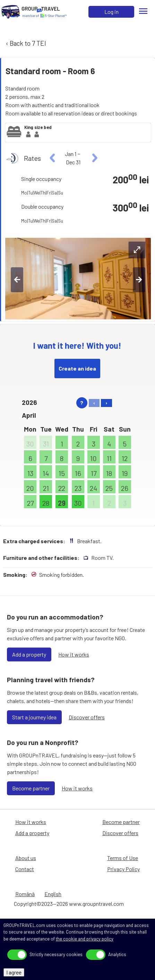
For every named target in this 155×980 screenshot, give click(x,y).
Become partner (31, 788)
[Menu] (143, 12)
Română (25, 894)
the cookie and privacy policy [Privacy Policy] (85, 939)
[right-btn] (139, 280)
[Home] (11, 12)
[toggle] (17, 955)
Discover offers (87, 717)
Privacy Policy (123, 869)
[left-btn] (17, 280)
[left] (53, 158)
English (53, 894)
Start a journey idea (34, 717)
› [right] (106, 403)
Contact (25, 869)
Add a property (29, 654)
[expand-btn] (137, 250)
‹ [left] (94, 403)
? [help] (82, 403)
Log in (111, 12)
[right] (94, 158)
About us (26, 858)
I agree (14, 972)
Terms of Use (123, 858)
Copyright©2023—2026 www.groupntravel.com (69, 904)
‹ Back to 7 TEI (25, 43)
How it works (74, 654)
